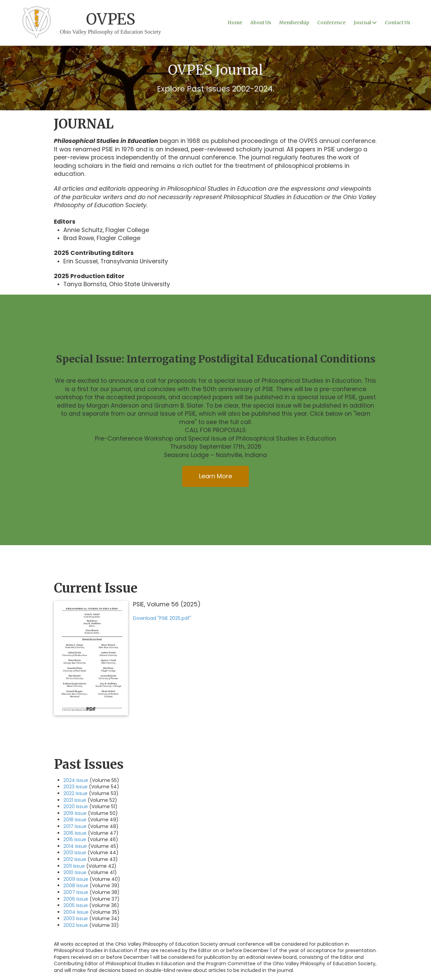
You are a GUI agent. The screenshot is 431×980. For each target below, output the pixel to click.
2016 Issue (75, 833)
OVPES (111, 19)
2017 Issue (75, 826)
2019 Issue (75, 813)
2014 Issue (75, 846)
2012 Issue (75, 859)
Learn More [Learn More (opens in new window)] (215, 476)
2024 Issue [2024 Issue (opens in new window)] (76, 780)
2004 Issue (76, 912)
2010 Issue (75, 872)
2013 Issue (75, 853)
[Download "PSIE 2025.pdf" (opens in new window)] (91, 658)
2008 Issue (76, 885)
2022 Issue (75, 793)
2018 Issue (75, 820)
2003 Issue (76, 918)
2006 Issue (76, 899)
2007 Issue (76, 892)
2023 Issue (75, 787)
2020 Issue (76, 806)
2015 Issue (75, 839)
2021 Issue (75, 800)
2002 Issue (76, 925)
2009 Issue (76, 879)
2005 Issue (76, 905)
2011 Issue (74, 866)
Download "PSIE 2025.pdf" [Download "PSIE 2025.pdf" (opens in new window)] (162, 618)
